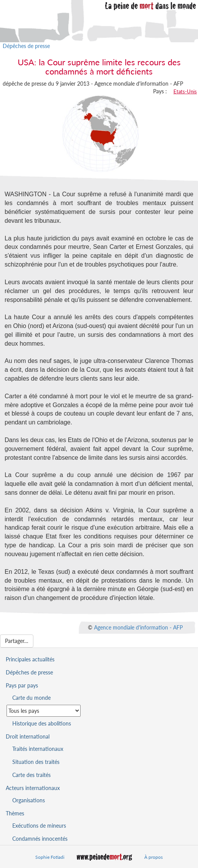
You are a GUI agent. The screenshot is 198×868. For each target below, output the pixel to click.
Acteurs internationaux (33, 788)
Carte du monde (31, 698)
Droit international (28, 736)
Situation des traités (36, 762)
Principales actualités (30, 659)
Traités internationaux (38, 749)
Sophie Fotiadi (50, 857)
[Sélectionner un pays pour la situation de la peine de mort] (44, 711)
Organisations (29, 800)
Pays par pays (22, 685)
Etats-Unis (185, 91)
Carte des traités (31, 775)
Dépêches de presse (26, 46)
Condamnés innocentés (40, 839)
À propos (153, 857)
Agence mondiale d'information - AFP (138, 627)
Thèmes (15, 813)
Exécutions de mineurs (39, 826)
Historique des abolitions (42, 723)
